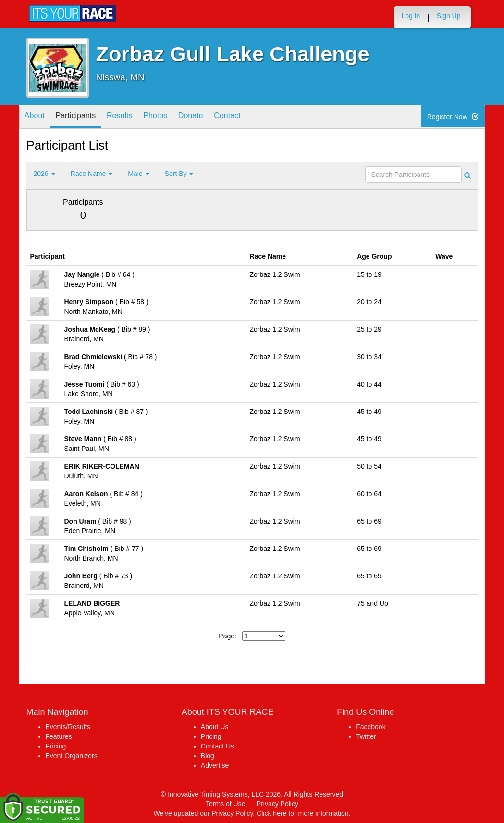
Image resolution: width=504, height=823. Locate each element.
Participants (84, 118)
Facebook (371, 727)
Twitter (366, 736)
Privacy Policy (277, 804)
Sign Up (449, 16)
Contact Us (217, 746)
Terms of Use (225, 804)
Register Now (454, 117)
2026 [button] (44, 174)
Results (134, 118)
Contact (258, 118)
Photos (175, 118)
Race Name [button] (92, 174)
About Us (215, 727)
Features (59, 736)
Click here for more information (302, 813)
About (37, 118)
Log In (411, 16)
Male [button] (138, 174)
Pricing (56, 746)
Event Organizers (72, 756)
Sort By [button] (179, 174)
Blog (208, 756)
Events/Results (68, 727)
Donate (216, 118)
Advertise (215, 765)
